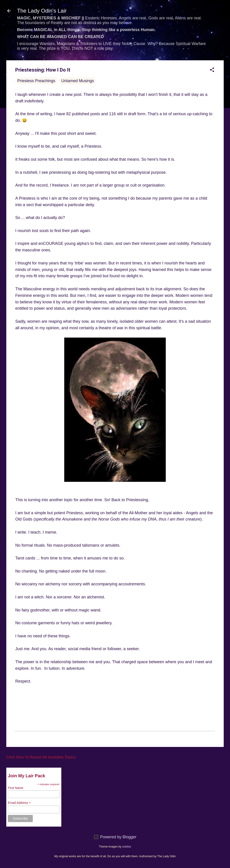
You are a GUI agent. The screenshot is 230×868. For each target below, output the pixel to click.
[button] (212, 70)
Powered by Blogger (115, 837)
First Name (15, 788)
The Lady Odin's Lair (42, 11)
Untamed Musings (78, 81)
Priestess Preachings (36, 81)
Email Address (19, 803)
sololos (127, 847)
